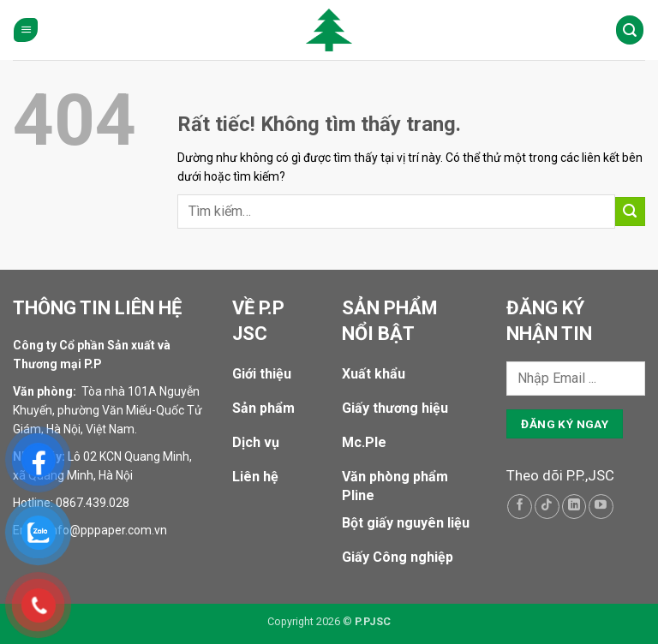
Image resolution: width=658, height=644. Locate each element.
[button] (26, 30)
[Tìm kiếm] (630, 30)
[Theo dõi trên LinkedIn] (574, 507)
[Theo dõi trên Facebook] (520, 507)
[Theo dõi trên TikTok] (547, 507)
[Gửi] (630, 212)
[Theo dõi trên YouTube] (601, 507)
